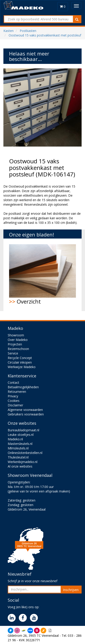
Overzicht (42, 275)
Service (13, 353)
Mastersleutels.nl (20, 444)
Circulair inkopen (20, 362)
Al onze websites (20, 466)
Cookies (14, 401)
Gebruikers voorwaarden (26, 414)
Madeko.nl (15, 439)
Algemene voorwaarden (25, 410)
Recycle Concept (20, 358)
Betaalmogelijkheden (23, 387)
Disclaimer (15, 405)
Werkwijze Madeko (22, 367)
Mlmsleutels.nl (18, 448)
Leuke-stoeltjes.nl (21, 435)
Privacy (13, 396)
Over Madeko (18, 340)
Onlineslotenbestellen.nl (25, 453)
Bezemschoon (18, 349)
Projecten (15, 344)
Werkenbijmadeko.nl (23, 462)
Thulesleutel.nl (18, 457)
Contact (13, 382)
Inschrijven (71, 590)
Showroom (16, 335)
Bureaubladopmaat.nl (23, 430)
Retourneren (17, 392)
